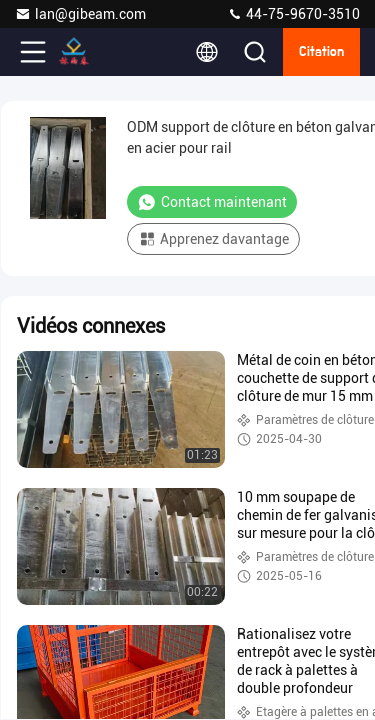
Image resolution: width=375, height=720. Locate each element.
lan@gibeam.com (80, 14)
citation (321, 52)
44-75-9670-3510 (293, 14)
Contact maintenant (212, 202)
